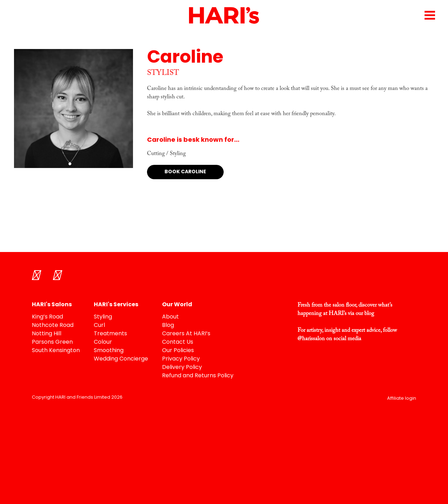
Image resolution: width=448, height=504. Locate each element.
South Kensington (56, 351)
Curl (99, 325)
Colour (103, 342)
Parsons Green (52, 342)
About (170, 317)
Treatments (110, 334)
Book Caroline (185, 172)
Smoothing (109, 351)
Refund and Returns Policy (198, 376)
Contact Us (178, 342)
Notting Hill (47, 334)
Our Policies (178, 351)
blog (369, 314)
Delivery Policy (182, 367)
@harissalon (311, 339)
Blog (168, 325)
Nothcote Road (53, 325)
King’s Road (47, 317)
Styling (103, 317)
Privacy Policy (181, 359)
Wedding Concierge (121, 359)
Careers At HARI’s (186, 334)
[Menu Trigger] (430, 15)
